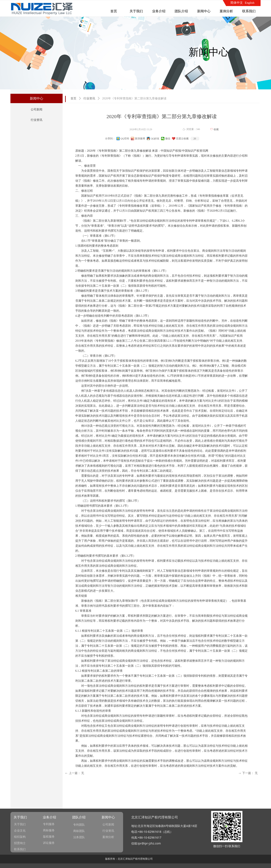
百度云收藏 (182, 139)
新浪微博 (140, 139)
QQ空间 (125, 139)
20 (195, 139)
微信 (168, 139)
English (250, 3)
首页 (73, 98)
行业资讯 (89, 98)
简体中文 (237, 3)
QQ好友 (155, 139)
